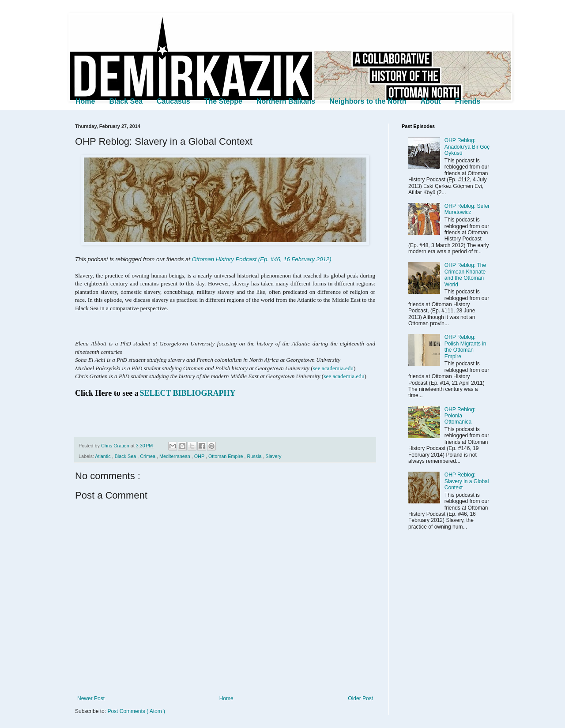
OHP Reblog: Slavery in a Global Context (467, 481)
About (430, 101)
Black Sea (126, 101)
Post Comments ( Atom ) (136, 711)
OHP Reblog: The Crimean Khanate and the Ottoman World (465, 275)
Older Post (360, 698)
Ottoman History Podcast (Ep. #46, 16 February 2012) (262, 259)
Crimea (148, 456)
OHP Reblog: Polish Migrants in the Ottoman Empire (465, 347)
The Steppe (223, 101)
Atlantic (103, 456)
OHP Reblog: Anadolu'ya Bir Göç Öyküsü (467, 147)
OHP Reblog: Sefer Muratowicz (467, 209)
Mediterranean (175, 456)
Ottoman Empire (226, 456)
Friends (468, 101)
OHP (200, 456)
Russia (255, 456)
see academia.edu (333, 368)
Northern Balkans (286, 101)
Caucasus (173, 101)
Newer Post (91, 698)
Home (85, 101)
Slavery (274, 456)
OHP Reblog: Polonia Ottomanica (460, 416)
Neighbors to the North (368, 101)
